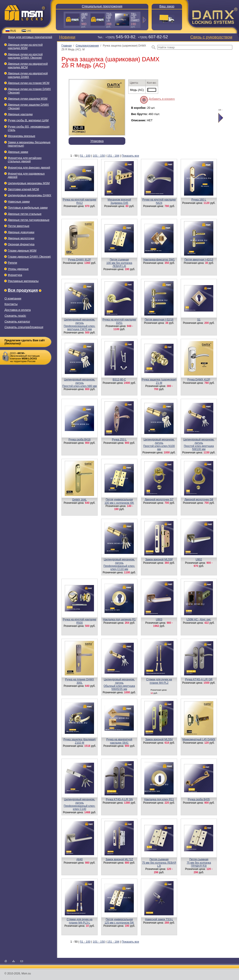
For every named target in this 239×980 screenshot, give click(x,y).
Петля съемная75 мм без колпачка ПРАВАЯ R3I (199, 863)
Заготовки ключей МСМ (23, 189)
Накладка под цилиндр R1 (119, 619)
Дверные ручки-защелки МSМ (28, 99)
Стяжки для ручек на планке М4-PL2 (159, 681)
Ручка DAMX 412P (199, 380)
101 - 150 (99, 156)
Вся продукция (23, 290)
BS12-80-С (119, 380)
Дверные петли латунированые (29, 220)
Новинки (67, 37)
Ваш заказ (167, 6)
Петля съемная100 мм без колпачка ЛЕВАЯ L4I (119, 263)
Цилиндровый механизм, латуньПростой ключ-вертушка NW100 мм (199, 444)
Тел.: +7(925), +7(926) (133, 37)
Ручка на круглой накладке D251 (119, 321)
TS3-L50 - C (109, 17)
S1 (199, 320)
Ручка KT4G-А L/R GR (199, 679)
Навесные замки (19, 202)
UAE (26, 31)
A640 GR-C (84, 17)
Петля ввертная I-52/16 (159, 320)
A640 (80, 859)
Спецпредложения (87, 46)
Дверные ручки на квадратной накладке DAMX (28, 75)
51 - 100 (85, 156)
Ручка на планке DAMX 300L (79, 681)
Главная (67, 46)
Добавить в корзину (162, 99)
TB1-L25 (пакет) (135, 17)
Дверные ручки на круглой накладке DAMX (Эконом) (25, 56)
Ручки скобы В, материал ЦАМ (28, 120)
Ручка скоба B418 (80, 440)
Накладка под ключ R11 (159, 799)
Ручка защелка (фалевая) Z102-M (80, 741)
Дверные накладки (20, 114)
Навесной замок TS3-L (159, 919)
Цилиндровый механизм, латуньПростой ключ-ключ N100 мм (159, 444)
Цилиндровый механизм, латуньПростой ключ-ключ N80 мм (80, 383)
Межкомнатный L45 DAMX (199, 739)
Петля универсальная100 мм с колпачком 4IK (119, 501)
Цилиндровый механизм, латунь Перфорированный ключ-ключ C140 (79, 804)
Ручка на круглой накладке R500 (80, 621)
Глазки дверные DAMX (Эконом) (29, 257)
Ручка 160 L (199, 200)
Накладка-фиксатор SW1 (159, 260)
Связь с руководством (211, 37)
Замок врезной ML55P (159, 559)
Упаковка (97, 141)
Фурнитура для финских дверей (29, 168)
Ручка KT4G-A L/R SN (119, 799)
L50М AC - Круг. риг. (199, 619)
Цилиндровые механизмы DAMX (29, 195)
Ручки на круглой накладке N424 (159, 201)
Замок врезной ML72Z (119, 859)
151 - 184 (113, 156)
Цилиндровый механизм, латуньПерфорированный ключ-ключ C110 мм (119, 564)
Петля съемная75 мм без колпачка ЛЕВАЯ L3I (159, 863)
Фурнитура (15, 275)
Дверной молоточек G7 (159, 500)
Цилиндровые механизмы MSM (29, 183)
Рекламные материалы (23, 281)
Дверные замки (18, 152)
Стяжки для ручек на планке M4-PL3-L (79, 921)
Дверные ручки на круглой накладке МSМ (25, 46)
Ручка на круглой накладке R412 (80, 201)
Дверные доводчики (21, 232)
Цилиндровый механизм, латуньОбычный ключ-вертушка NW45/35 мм (119, 684)
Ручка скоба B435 (199, 799)
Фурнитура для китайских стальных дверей (25, 160)
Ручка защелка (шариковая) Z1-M (159, 381)
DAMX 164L (80, 500)
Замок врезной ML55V (159, 739)
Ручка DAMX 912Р (80, 260)
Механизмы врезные (22, 136)
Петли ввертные (19, 226)
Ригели (12, 263)
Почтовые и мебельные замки (28, 208)
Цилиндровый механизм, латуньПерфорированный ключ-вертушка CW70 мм (79, 324)
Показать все (130, 156)
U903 (159, 619)
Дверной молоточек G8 (199, 500)
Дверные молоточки (21, 238)
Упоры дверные (18, 269)
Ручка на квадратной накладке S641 (119, 741)
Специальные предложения (102, 6)
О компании (13, 298)
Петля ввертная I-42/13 (199, 260)
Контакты (11, 304)
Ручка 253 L (119, 440)
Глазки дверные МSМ (22, 251)
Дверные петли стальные (25, 214)
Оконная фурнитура (21, 244)
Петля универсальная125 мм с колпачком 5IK (119, 921)
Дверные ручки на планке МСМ (29, 83)
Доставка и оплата (18, 310)
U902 (199, 559)
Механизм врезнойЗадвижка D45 (119, 201)
